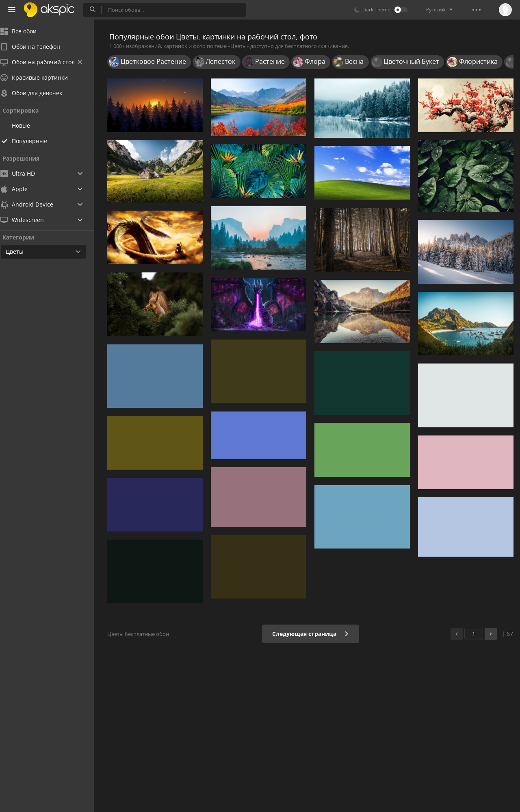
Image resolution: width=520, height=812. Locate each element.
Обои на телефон (38, 47)
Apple (22, 189)
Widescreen (30, 220)
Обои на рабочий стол (49, 62)
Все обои (26, 31)
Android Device (35, 205)
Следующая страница (311, 634)
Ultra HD (25, 173)
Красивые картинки (42, 77)
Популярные (37, 141)
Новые (29, 125)
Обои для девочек (39, 93)
